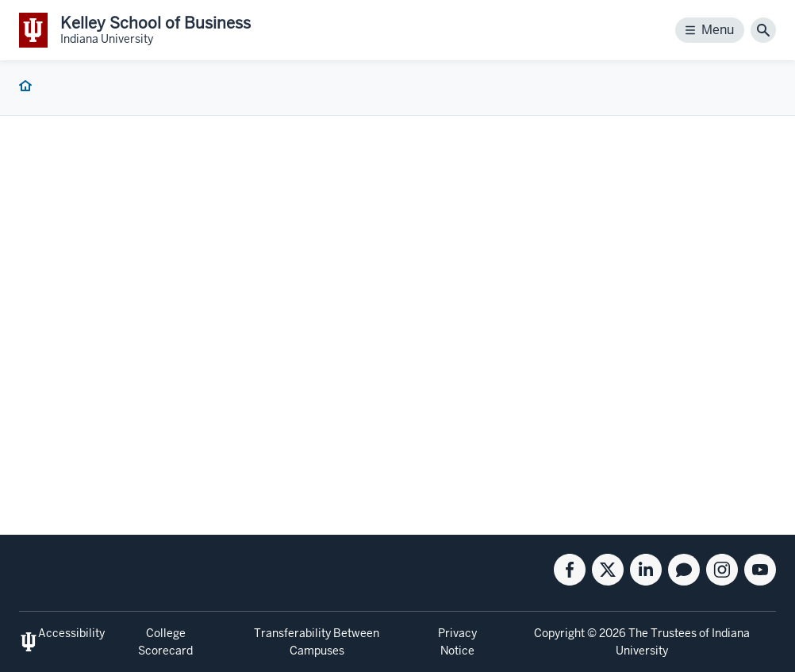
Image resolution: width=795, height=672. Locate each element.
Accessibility (71, 633)
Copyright (559, 633)
